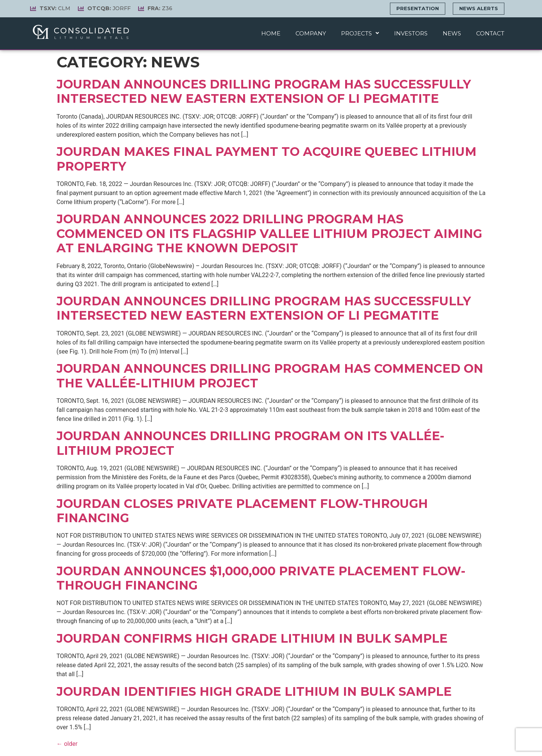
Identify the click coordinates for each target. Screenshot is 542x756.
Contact (490, 33)
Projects (360, 33)
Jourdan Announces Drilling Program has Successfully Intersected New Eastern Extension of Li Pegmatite (264, 308)
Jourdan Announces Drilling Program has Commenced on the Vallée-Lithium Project (270, 376)
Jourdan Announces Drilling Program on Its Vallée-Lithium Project (250, 443)
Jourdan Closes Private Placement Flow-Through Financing (242, 511)
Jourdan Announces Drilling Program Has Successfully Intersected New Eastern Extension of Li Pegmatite (264, 91)
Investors (411, 33)
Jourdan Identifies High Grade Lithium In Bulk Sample (254, 691)
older (67, 744)
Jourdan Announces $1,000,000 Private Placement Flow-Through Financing (261, 578)
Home (271, 33)
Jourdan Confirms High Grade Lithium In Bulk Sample (252, 638)
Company (311, 33)
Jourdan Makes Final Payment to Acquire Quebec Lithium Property (266, 159)
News (452, 33)
